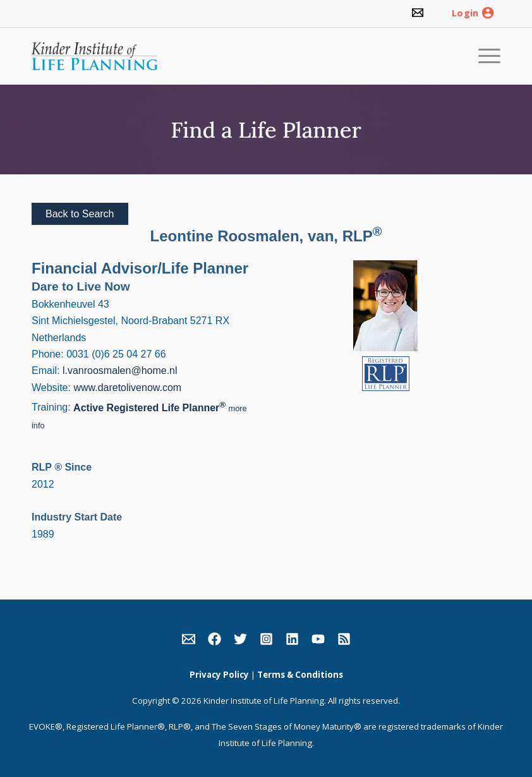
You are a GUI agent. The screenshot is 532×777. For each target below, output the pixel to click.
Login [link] (465, 13)
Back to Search (80, 214)
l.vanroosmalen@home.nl (120, 370)
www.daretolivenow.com (127, 388)
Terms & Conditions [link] (300, 675)
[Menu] (483, 56)
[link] (418, 14)
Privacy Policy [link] (219, 675)
